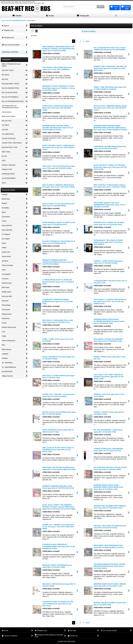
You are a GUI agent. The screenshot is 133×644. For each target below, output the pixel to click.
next (88, 41)
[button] (116, 16)
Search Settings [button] (89, 31)
